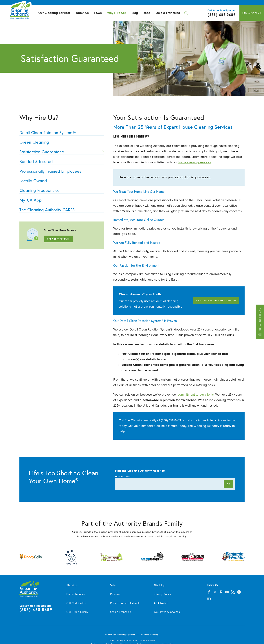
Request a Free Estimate (125, 603)
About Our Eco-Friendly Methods (216, 301)
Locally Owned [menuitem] (60, 181)
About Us (82, 13)
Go (228, 484)
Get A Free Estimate (260, 322)
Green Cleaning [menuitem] (60, 142)
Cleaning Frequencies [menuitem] (60, 190)
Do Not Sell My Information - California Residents (132, 640)
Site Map (159, 585)
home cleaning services (195, 162)
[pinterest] (221, 592)
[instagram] (239, 592)
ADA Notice (161, 603)
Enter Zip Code (123, 477)
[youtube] (227, 592)
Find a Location (76, 594)
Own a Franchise (168, 13)
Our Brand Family (77, 612)
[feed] (233, 592)
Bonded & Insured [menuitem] (60, 162)
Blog (135, 13)
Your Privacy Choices (167, 612)
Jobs (147, 13)
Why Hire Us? (117, 13)
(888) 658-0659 (171, 420)
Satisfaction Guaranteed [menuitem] (62, 152)
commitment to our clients (196, 395)
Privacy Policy (162, 594)
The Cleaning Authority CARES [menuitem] (60, 210)
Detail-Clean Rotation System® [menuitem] (60, 133)
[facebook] (209, 592)
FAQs (98, 13)
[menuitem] (54, 13)
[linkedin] (209, 598)
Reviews (115, 594)
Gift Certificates (76, 603)
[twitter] (215, 592)
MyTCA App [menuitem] (60, 200)
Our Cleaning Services (54, 13)
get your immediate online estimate (210, 420)
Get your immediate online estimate (153, 426)
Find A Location (252, 13)
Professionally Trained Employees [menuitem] (60, 171)
